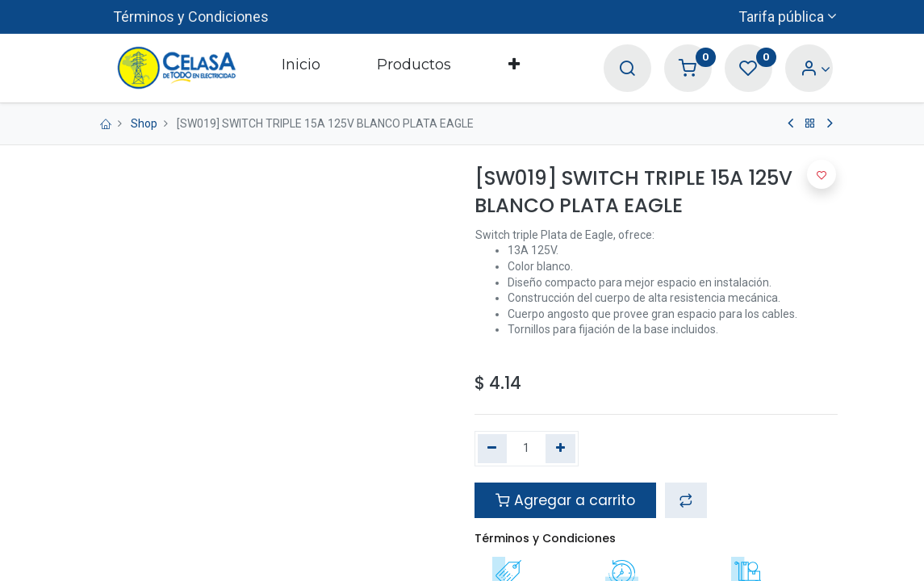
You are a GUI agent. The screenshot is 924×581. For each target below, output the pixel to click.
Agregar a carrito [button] (565, 500)
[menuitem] (301, 68)
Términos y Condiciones (191, 17)
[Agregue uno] (560, 449)
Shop (144, 123)
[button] (513, 68)
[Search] (627, 69)
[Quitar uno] (493, 449)
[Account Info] (815, 69)
